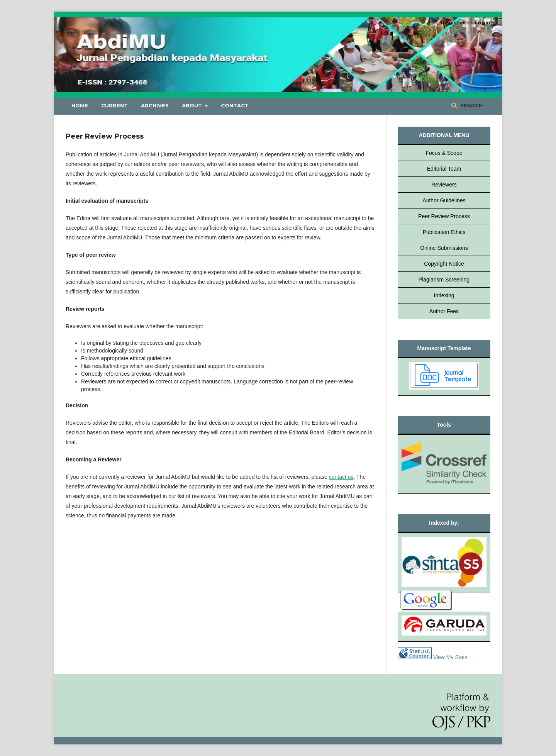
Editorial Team (444, 169)
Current (114, 105)
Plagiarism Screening (444, 280)
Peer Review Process (444, 216)
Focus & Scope (444, 153)
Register (453, 22)
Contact (235, 105)
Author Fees (444, 311)
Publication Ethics (444, 232)
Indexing (444, 295)
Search (471, 105)
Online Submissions (444, 248)
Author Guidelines (444, 200)
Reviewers (444, 185)
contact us (341, 477)
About (193, 105)
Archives (155, 105)
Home (80, 105)
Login (482, 22)
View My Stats (450, 657)
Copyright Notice (444, 264)
